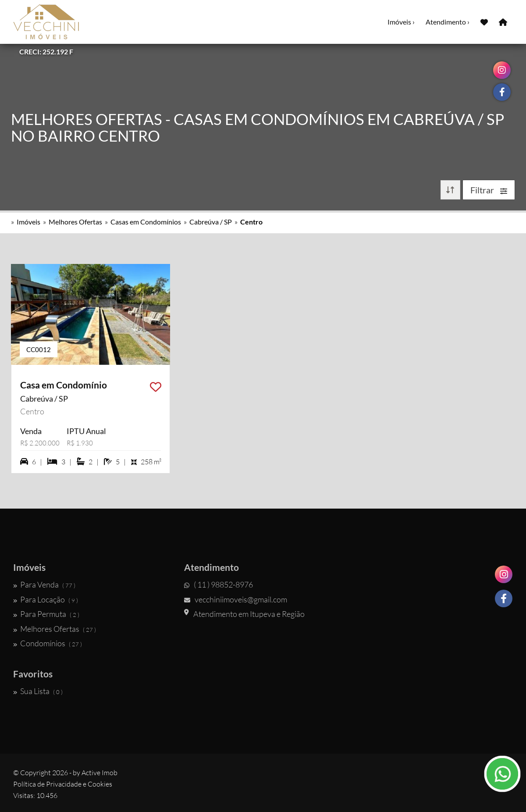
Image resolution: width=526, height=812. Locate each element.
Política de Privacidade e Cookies (63, 784)
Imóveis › (401, 22)
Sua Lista (38, 691)
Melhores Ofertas (75, 222)
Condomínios (48, 643)
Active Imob (100, 773)
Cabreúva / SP (211, 222)
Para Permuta (46, 614)
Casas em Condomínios (146, 222)
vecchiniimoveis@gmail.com (236, 599)
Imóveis (28, 222)
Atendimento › (448, 22)
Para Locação (46, 599)
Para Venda (44, 584)
